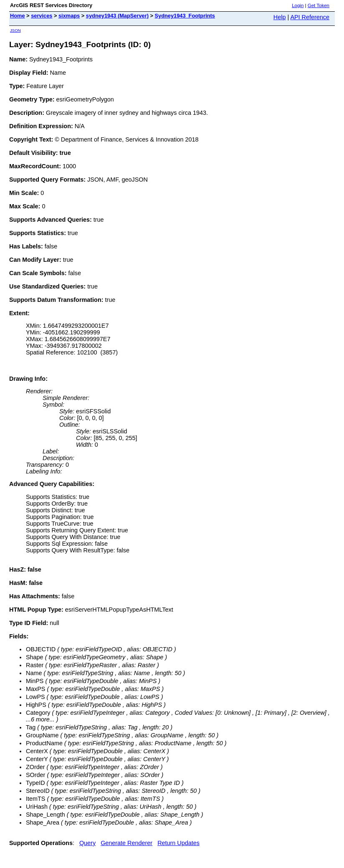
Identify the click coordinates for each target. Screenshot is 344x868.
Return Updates (178, 843)
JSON (15, 30)
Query (87, 843)
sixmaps (69, 16)
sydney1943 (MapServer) (117, 16)
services (42, 16)
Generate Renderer (126, 843)
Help (280, 17)
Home (18, 16)
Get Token (319, 5)
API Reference (310, 17)
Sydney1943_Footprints (185, 16)
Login (298, 5)
